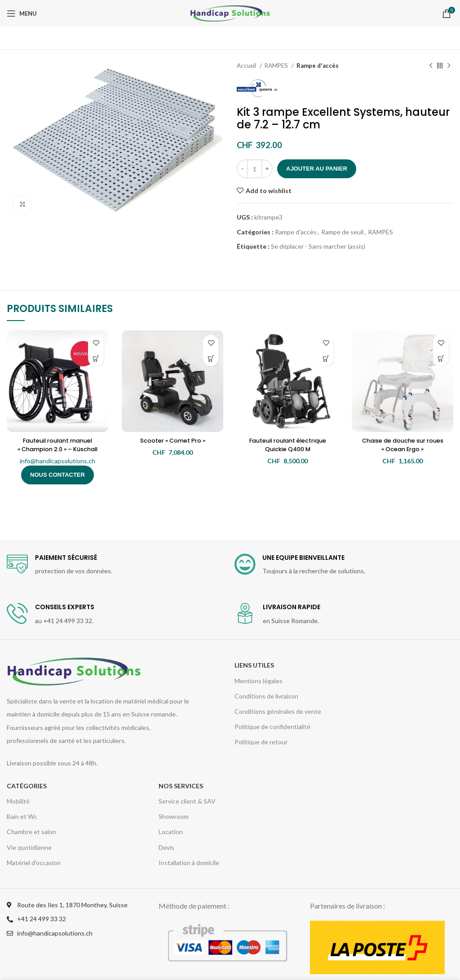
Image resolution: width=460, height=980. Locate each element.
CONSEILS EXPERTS (65, 607)
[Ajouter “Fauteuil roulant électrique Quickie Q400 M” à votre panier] (326, 358)
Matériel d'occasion (34, 863)
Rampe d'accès (318, 66)
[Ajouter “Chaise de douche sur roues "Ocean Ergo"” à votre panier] (441, 358)
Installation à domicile (189, 863)
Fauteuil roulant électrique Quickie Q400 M (288, 445)
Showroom (174, 816)
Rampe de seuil (342, 232)
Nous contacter (57, 475)
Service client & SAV (187, 801)
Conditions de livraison (266, 696)
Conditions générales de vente (278, 711)
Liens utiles (254, 665)
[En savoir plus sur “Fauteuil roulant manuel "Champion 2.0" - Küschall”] (96, 358)
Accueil (247, 66)
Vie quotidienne (29, 847)
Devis (166, 847)
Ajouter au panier (317, 169)
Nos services (181, 786)
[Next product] (449, 66)
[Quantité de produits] (255, 169)
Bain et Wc (22, 816)
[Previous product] (431, 66)
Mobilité (18, 801)
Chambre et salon (31, 832)
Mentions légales (259, 681)
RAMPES (277, 66)
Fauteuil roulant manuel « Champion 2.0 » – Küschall (57, 445)
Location (171, 832)
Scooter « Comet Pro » (172, 440)
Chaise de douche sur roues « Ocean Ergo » (402, 445)
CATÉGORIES (27, 786)
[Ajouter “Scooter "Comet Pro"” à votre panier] (211, 358)
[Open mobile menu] (22, 13)
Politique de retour (261, 742)
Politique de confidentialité (272, 727)
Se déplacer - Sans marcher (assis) (318, 246)
